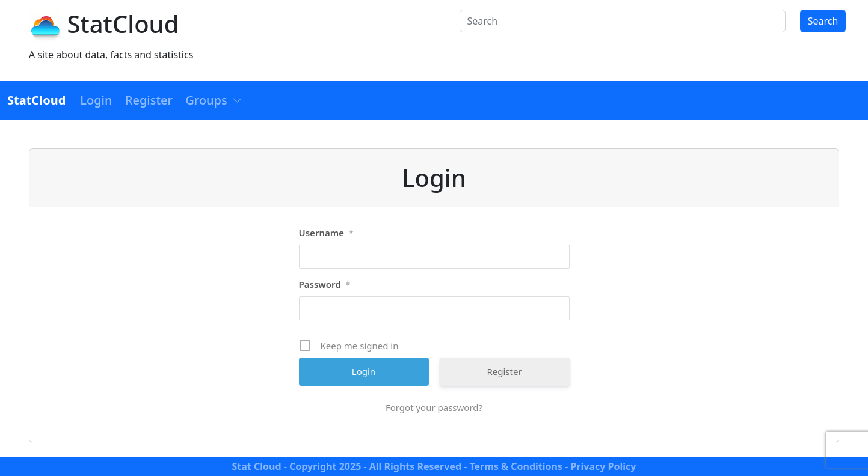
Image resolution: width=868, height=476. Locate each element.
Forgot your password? (434, 407)
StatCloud (123, 24)
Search (823, 21)
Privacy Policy (603, 466)
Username (326, 233)
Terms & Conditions (516, 466)
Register (504, 371)
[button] (214, 100)
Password (325, 285)
